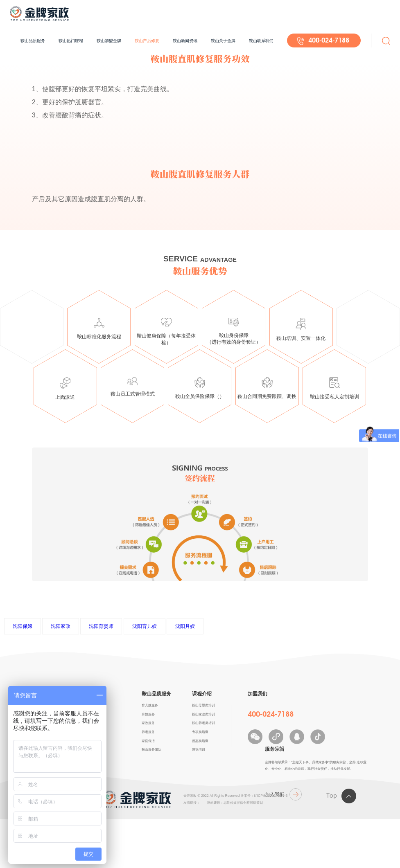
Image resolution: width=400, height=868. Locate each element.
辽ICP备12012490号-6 (271, 796)
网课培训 (199, 749)
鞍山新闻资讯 (185, 41)
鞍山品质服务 (33, 41)
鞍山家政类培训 (203, 714)
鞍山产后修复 (147, 41)
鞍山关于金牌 (223, 41)
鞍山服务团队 (151, 749)
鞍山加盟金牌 (109, 41)
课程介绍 (202, 694)
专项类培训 (200, 732)
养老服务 (148, 732)
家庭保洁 (148, 741)
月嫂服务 (148, 714)
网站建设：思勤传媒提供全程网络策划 (235, 803)
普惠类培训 (200, 741)
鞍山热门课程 (71, 41)
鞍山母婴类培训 (203, 705)
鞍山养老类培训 (203, 723)
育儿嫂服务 (150, 705)
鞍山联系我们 (261, 41)
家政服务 (148, 723)
